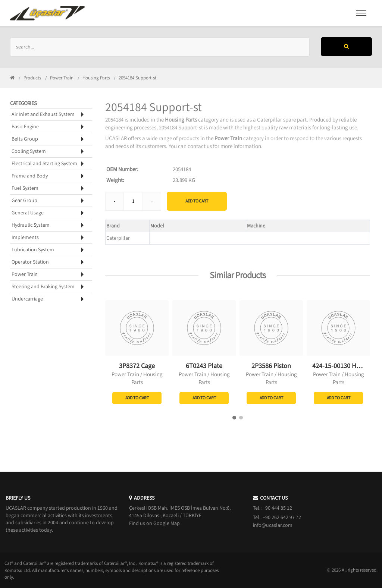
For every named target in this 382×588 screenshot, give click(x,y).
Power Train (62, 78)
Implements (25, 238)
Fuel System (25, 188)
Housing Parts (96, 78)
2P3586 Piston (271, 366)
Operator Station (30, 262)
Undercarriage (27, 299)
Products (32, 78)
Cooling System (29, 151)
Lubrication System (33, 250)
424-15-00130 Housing (344, 366)
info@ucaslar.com (273, 525)
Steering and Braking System (43, 287)
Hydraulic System (31, 225)
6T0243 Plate (204, 366)
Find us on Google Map (154, 523)
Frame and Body (30, 176)
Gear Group (24, 201)
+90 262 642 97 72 (282, 518)
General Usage (28, 213)
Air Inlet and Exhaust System (43, 114)
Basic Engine (25, 127)
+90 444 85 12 (277, 508)
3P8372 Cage (137, 366)
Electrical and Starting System (44, 164)
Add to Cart (197, 201)
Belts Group (25, 139)
